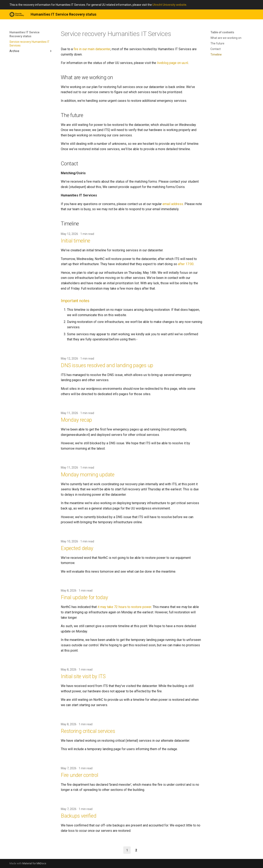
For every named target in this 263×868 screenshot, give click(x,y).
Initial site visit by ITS (83, 676)
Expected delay (77, 548)
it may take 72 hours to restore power (124, 607)
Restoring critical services (88, 731)
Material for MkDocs (34, 863)
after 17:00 (186, 264)
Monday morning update (88, 475)
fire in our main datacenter (92, 49)
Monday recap (76, 420)
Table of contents (222, 32)
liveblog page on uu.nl (172, 63)
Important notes (75, 301)
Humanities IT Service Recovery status (24, 34)
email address (173, 204)
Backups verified (78, 816)
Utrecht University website (169, 5)
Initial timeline (76, 241)
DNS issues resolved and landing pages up (107, 365)
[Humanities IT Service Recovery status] (17, 14)
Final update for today (84, 597)
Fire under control (80, 775)
